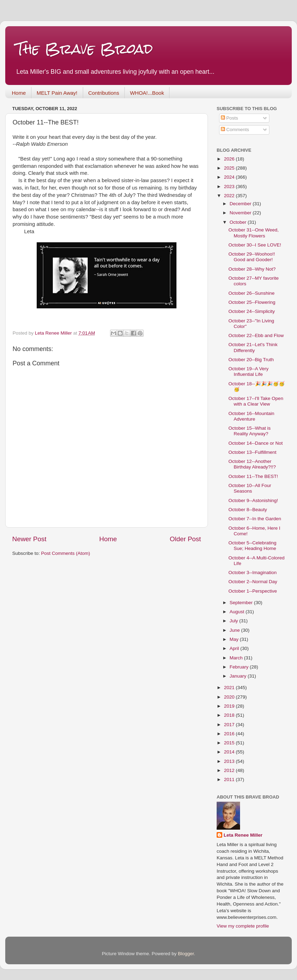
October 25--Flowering (252, 302)
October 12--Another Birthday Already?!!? (252, 464)
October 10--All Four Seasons (250, 488)
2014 (230, 752)
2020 (230, 697)
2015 (230, 743)
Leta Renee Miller (243, 835)
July (234, 621)
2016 (230, 734)
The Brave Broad (84, 49)
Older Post (185, 539)
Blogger (186, 954)
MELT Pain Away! (57, 93)
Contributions (104, 93)
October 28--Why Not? (252, 269)
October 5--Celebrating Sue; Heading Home (252, 546)
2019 (230, 706)
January (239, 676)
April (235, 648)
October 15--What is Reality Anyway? (250, 431)
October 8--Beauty (248, 510)
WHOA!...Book (147, 93)
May (235, 639)
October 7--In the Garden (255, 519)
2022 (230, 196)
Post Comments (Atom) (66, 553)
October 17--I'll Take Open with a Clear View (256, 401)
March (237, 658)
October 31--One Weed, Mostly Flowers (254, 233)
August (238, 612)
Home (19, 93)
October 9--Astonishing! (253, 500)
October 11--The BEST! (253, 476)
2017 (230, 725)
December (241, 204)
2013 (230, 761)
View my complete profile (243, 926)
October (239, 222)
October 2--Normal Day (253, 582)
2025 (230, 168)
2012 (230, 770)
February (240, 667)
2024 (230, 177)
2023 (230, 187)
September (242, 603)
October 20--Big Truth (251, 360)
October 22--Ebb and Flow (256, 335)
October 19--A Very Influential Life (249, 371)
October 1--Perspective (253, 591)
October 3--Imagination (253, 573)
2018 (230, 715)
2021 (230, 688)
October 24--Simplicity (252, 311)
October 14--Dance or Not (256, 443)
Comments (235, 130)
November (241, 213)
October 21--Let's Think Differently (253, 347)
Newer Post (29, 539)
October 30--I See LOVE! (255, 245)
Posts (230, 118)
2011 (230, 779)
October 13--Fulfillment (252, 452)
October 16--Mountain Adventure (251, 416)
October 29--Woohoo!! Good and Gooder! (252, 257)
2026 (230, 159)
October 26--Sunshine (252, 293)
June (235, 630)
